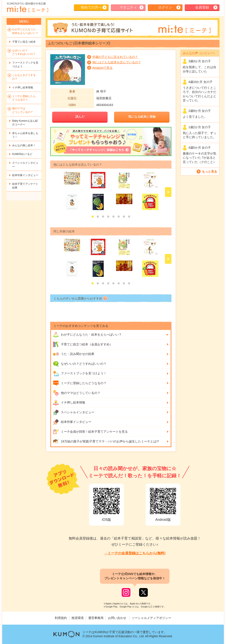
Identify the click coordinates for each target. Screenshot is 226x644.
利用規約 (61, 618)
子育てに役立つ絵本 (24, 42)
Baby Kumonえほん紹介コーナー (25, 123)
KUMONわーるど (22, 154)
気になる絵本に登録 (142, 117)
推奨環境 (78, 618)
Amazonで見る (102, 68)
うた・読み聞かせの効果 (74, 354)
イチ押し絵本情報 (69, 403)
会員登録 (202, 7)
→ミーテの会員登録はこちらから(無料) (135, 553)
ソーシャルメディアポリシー (151, 618)
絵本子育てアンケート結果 (25, 186)
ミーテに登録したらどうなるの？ (80, 383)
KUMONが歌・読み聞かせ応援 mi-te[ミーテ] (27, 7)
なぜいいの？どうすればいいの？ (80, 364)
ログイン (165, 7)
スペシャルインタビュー (74, 412)
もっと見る (209, 172)
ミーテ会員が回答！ (90, 432)
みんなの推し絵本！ (24, 145)
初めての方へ (91, 7)
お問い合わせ (117, 618)
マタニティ (128, 7)
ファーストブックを (25, 65)
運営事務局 (96, 618)
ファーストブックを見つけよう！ (80, 373)
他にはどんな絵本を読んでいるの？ (117, 62)
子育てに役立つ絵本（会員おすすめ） (83, 344)
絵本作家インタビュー (72, 422)
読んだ (80, 117)
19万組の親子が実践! (106, 441)
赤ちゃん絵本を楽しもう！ (25, 135)
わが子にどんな (87, 335)
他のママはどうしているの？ (77, 393)
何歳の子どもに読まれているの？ (115, 57)
